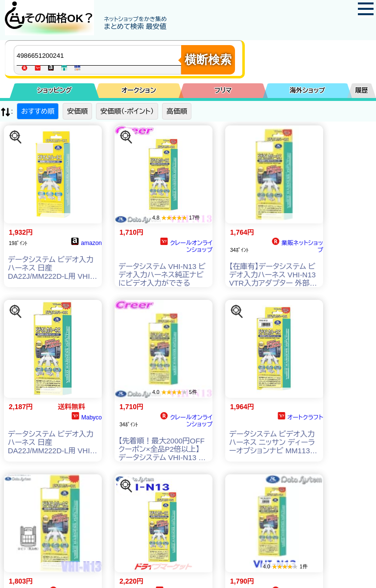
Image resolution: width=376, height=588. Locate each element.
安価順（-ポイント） (127, 111)
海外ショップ (307, 90)
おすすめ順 (38, 111)
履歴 (362, 90)
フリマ (223, 90)
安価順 (77, 111)
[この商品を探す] (16, 137)
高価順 (177, 111)
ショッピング (55, 90)
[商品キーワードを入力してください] (100, 55)
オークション (139, 90)
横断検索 (208, 60)
